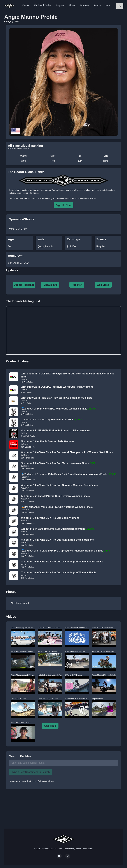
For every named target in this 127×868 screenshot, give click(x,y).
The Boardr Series (42, 5)
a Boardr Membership (60, 190)
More (108, 5)
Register (60, 5)
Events (26, 5)
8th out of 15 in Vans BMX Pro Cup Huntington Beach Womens (57, 540)
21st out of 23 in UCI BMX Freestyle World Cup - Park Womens (57, 387)
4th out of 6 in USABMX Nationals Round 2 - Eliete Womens (56, 431)
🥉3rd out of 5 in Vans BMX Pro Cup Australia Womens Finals (57, 507)
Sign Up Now (64, 205)
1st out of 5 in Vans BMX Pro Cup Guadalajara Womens (53, 529)
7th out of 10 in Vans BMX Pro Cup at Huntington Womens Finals (59, 573)
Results (97, 5)
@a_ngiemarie (45, 246)
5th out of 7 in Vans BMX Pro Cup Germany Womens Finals (56, 496)
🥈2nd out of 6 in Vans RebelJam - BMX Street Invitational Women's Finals (64, 474)
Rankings (84, 5)
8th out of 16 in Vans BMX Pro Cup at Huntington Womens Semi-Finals (62, 562)
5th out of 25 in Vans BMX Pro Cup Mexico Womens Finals (55, 463)
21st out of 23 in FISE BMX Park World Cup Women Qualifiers (57, 398)
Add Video (103, 285)
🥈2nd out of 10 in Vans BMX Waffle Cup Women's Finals (54, 409)
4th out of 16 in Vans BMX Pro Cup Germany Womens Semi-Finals (59, 485)
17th (80, 161)
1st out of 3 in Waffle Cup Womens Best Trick (47, 420)
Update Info (50, 285)
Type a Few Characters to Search (31, 772)
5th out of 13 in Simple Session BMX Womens (48, 441)
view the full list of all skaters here (38, 781)
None (106, 161)
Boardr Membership (22, 198)
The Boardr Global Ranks (26, 172)
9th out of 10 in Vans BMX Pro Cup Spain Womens (50, 518)
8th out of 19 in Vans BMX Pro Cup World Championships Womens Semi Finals (67, 452)
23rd (23, 161)
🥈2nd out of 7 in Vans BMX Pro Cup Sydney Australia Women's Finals (62, 551)
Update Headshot (24, 285)
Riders (72, 5)
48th (53, 161)
